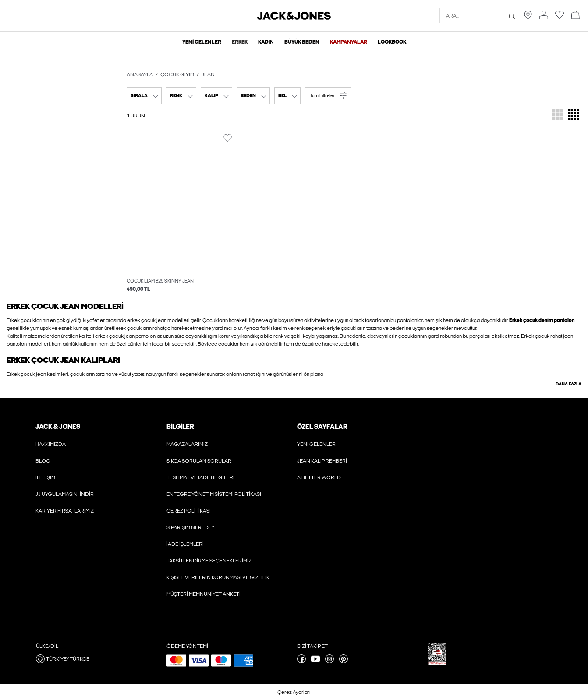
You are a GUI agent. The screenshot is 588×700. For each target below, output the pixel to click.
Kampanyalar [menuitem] (349, 42)
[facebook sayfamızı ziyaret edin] (301, 661)
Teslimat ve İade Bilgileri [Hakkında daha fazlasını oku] (200, 477)
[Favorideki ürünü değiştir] (228, 138)
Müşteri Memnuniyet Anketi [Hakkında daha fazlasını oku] (204, 594)
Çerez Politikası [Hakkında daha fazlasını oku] (189, 511)
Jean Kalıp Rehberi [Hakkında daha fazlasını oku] (322, 461)
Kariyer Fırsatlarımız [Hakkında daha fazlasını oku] (65, 511)
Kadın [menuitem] (266, 42)
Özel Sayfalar (322, 427)
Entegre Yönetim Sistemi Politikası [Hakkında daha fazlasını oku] (214, 494)
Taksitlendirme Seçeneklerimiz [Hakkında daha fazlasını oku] (209, 561)
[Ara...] (512, 16)
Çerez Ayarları (294, 692)
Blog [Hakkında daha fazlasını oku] (43, 461)
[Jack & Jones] (294, 18)
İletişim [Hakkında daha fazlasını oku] (45, 477)
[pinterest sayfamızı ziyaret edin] (344, 661)
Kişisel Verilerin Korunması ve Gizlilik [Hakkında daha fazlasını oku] (218, 577)
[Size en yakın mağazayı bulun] (528, 18)
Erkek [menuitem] (240, 42)
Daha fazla (569, 384)
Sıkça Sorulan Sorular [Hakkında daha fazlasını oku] (199, 461)
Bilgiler (180, 427)
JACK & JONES (58, 427)
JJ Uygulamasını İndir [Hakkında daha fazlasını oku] (65, 494)
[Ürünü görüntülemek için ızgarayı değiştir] (557, 115)
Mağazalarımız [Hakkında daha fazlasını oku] (187, 444)
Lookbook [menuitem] (392, 42)
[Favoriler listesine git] (560, 18)
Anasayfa (140, 74)
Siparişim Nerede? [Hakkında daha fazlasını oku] (190, 527)
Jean (208, 74)
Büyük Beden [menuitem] (302, 42)
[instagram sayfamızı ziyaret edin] (329, 661)
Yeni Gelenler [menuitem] (202, 42)
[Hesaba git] (544, 18)
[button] (328, 96)
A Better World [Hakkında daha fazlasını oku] (319, 477)
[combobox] (144, 96)
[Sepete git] (575, 16)
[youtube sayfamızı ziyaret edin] (315, 661)
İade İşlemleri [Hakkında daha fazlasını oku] (185, 544)
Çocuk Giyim (177, 74)
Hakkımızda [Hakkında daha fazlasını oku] (51, 444)
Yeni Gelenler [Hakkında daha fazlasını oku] (316, 444)
